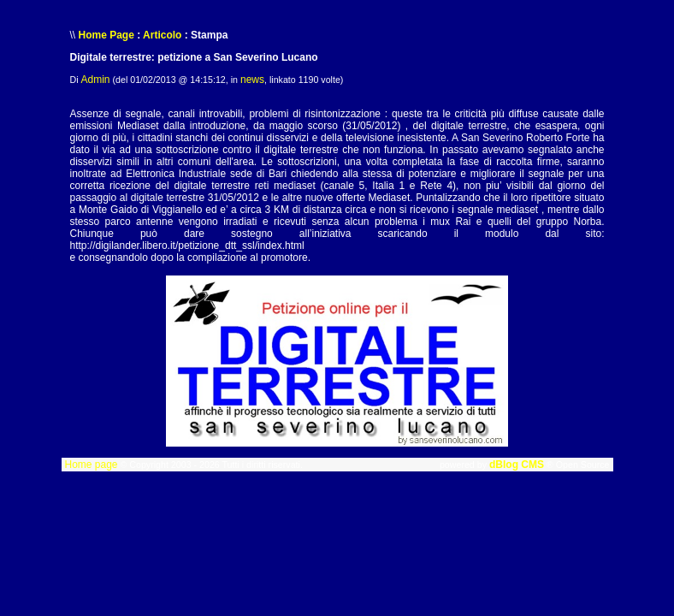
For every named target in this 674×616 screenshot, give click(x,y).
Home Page (106, 35)
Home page (91, 465)
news (252, 80)
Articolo (162, 35)
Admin (96, 80)
